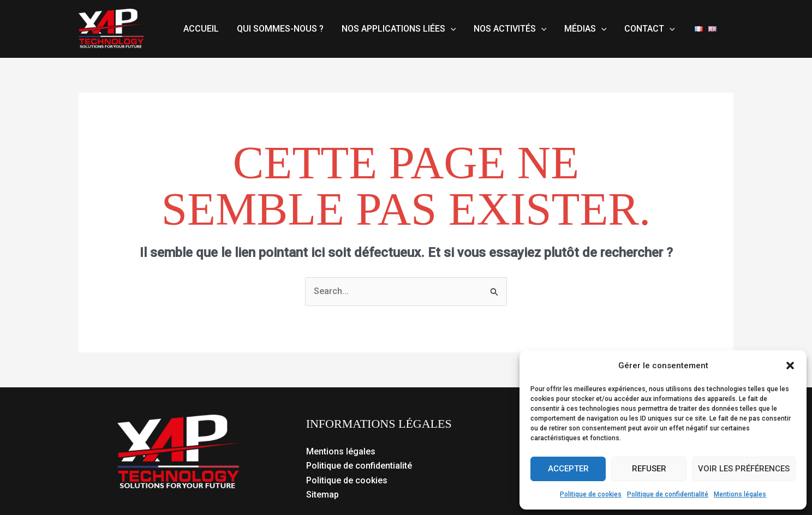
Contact (648, 29)
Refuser (649, 469)
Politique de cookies (591, 494)
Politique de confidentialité (668, 494)
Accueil (201, 29)
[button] (790, 366)
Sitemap (323, 495)
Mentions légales (740, 494)
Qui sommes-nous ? (280, 29)
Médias (584, 29)
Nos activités (509, 29)
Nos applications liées (398, 29)
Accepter (568, 469)
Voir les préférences (744, 469)
